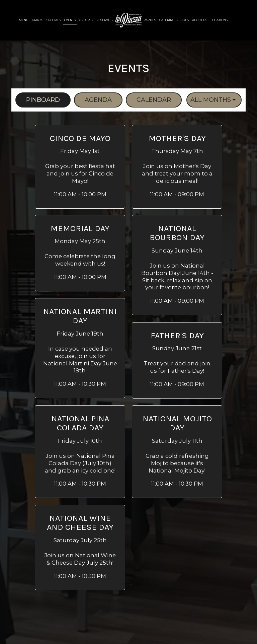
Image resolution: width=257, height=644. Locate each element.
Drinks (37, 20)
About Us (200, 20)
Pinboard (38, 100)
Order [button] (86, 20)
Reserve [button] (105, 20)
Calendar (148, 100)
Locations (219, 20)
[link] (128, 20)
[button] (80, 167)
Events (70, 20)
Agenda (93, 100)
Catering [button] (169, 20)
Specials (54, 20)
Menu (24, 20)
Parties (150, 20)
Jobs (185, 20)
